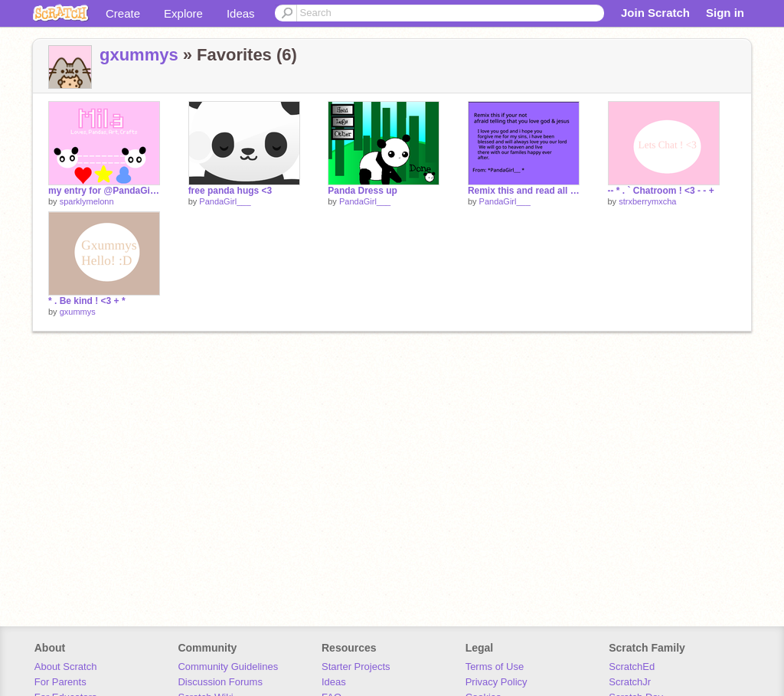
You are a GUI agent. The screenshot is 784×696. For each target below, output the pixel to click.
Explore (183, 13)
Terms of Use (495, 667)
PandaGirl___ (225, 201)
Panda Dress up (363, 191)
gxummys (139, 55)
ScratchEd (632, 667)
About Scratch (66, 667)
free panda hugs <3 (230, 191)
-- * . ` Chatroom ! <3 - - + (661, 191)
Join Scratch (655, 13)
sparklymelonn (87, 201)
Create (123, 13)
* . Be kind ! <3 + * (87, 301)
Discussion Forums (220, 682)
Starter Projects (356, 667)
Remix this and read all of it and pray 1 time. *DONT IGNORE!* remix (524, 191)
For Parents (60, 682)
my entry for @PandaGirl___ (104, 191)
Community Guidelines (228, 667)
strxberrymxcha (647, 201)
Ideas (241, 13)
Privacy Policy (497, 682)
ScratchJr (630, 682)
